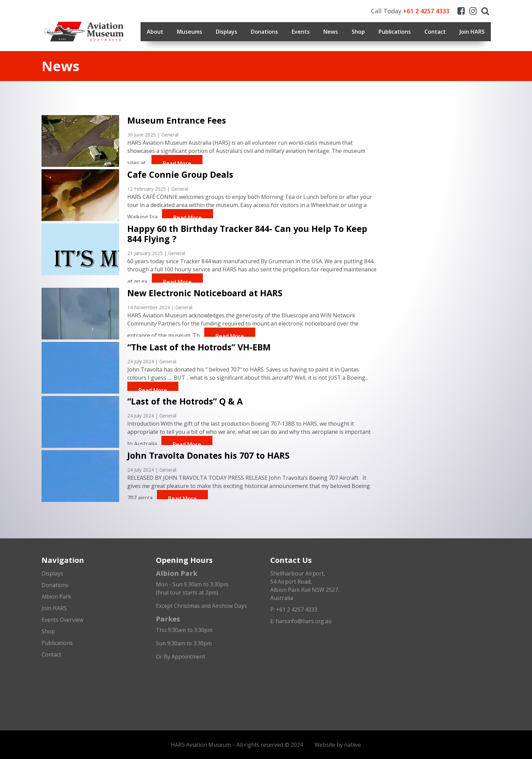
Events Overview (62, 620)
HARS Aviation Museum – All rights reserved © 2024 (237, 745)
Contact (435, 32)
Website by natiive (338, 745)
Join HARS (472, 32)
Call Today (410, 11)
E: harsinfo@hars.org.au (301, 621)
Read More (177, 163)
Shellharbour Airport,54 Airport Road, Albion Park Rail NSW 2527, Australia (305, 586)
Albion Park (56, 597)
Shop (358, 32)
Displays (227, 32)
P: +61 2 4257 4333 (294, 610)
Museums (190, 32)
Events (301, 32)
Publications (395, 32)
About (155, 32)
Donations (264, 32)
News (331, 32)
